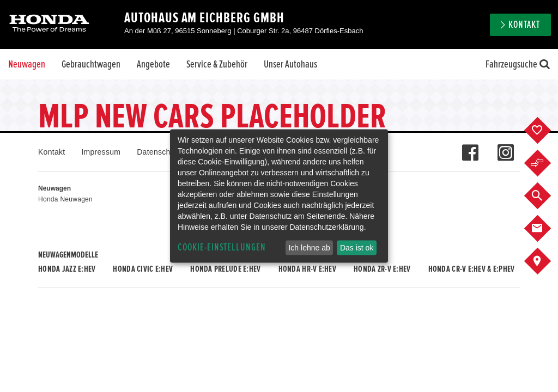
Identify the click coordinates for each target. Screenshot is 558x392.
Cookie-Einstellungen (222, 247)
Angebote (153, 64)
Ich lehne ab (309, 248)
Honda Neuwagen (65, 199)
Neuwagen (27, 64)
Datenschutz (159, 152)
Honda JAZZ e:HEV (67, 269)
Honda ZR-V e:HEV (382, 269)
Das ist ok (357, 248)
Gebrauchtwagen (91, 64)
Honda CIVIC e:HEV (143, 269)
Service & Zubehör (217, 64)
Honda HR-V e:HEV (307, 269)
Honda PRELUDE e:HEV (225, 269)
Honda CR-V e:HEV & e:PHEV (472, 269)
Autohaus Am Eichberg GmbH (204, 18)
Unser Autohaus (290, 64)
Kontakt (524, 25)
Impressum (101, 152)
